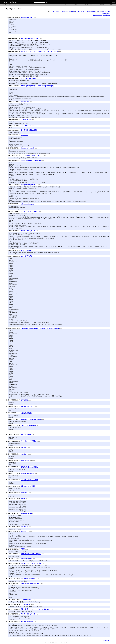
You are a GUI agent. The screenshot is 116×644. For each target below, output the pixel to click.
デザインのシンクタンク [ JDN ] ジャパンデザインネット (39, 51)
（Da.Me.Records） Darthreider (31, 160)
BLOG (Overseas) (106, 11)
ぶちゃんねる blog (27, 17)
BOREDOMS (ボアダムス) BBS (31, 554)
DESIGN (68, 11)
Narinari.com (25, 102)
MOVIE (83, 11)
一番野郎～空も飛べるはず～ (30, 583)
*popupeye (24, 493)
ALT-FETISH (25, 531)
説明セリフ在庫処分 (27, 473)
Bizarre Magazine (26, 250)
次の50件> (107, 13)
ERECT (95, 11)
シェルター (24, 454)
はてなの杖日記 (26, 604)
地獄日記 (24, 448)
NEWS (99, 11)
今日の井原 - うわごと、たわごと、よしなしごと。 (37, 609)
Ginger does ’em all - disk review (31, 419)
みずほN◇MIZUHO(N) (28, 579)
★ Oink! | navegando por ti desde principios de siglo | (37, 86)
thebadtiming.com (26, 559)
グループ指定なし (56, 11)
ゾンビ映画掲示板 (27, 256)
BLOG (73, 11)
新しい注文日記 (26, 435)
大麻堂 (23, 549)
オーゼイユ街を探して (28, 231)
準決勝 (23, 499)
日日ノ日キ (24, 527)
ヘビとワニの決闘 (26, 413)
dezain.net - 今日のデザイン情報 (31, 563)
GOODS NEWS (89, 11)
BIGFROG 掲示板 (26, 513)
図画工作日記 (25, 460)
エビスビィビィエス (27, 406)
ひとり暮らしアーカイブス (29, 480)
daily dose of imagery (27, 204)
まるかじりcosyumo (27, 622)
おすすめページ (106, 15)
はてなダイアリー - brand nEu (30, 211)
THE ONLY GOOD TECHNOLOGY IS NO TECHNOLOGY (40, 328)
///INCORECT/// (26, 126)
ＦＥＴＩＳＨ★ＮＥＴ (28, 614)
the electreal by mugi (27, 148)
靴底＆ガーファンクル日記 (29, 467)
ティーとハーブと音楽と (29, 441)
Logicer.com (24, 135)
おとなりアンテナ (97, 15)
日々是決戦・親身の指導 (29, 130)
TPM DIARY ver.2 (26, 600)
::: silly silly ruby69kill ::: (29, 185)
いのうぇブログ (26, 119)
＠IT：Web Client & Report (30, 38)
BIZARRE (77, 11)
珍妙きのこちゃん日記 (28, 486)
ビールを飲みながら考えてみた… (31, 155)
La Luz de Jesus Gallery (28, 78)
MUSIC (63, 11)
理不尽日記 (24, 400)
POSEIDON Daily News (28, 425)
